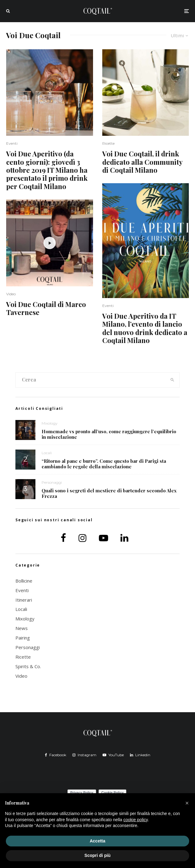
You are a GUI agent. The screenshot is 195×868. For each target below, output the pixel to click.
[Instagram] (84, 755)
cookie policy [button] (135, 820)
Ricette (108, 143)
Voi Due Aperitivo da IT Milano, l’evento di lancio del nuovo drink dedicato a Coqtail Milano (145, 328)
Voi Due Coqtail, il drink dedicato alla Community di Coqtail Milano (142, 162)
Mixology (50, 423)
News (22, 628)
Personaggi (52, 483)
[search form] (91, 380)
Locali (47, 453)
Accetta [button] (97, 841)
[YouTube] (113, 755)
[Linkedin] (140, 755)
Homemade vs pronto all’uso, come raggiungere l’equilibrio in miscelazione (109, 434)
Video (11, 294)
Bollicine (24, 581)
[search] (172, 380)
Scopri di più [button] (97, 855)
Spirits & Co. (28, 666)
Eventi (12, 143)
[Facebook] (56, 755)
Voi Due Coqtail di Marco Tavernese (46, 308)
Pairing (23, 638)
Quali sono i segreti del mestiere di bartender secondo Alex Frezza (109, 494)
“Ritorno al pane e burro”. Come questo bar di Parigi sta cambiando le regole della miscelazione (104, 464)
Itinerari (24, 600)
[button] (187, 803)
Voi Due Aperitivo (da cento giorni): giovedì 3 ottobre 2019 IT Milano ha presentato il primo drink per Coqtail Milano (47, 170)
